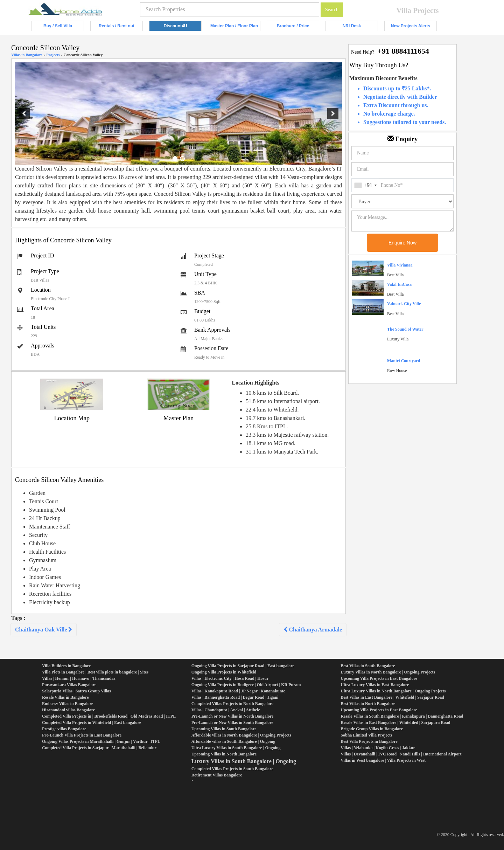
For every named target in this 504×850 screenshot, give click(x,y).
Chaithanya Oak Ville (44, 630)
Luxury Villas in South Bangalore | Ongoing (244, 761)
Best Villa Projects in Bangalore (369, 741)
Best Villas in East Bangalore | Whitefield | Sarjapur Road (392, 697)
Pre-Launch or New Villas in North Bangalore (233, 716)
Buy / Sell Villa (64, 27)
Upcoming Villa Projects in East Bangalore (379, 678)
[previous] (24, 113)
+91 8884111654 (403, 51)
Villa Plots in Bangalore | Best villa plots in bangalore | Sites (95, 672)
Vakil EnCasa (399, 284)
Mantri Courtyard (404, 361)
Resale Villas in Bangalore (65, 697)
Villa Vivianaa (400, 265)
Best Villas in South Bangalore (368, 666)
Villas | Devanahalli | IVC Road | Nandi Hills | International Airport (401, 754)
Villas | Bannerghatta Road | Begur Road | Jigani (235, 697)
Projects (53, 55)
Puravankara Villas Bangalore (69, 685)
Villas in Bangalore (27, 55)
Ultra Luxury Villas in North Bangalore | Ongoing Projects (393, 691)
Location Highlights (255, 383)
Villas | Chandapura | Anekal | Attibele (226, 710)
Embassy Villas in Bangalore (68, 704)
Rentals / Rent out (121, 27)
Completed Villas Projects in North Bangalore (233, 704)
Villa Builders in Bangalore (66, 666)
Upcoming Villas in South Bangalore (224, 729)
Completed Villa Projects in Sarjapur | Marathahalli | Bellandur (99, 748)
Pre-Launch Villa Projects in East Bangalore (82, 735)
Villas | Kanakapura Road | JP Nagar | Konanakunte (238, 691)
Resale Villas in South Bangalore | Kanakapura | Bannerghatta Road (402, 716)
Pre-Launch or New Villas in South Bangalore (232, 723)
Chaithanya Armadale (313, 630)
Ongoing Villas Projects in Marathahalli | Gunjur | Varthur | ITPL (101, 741)
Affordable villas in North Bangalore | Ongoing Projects (241, 735)
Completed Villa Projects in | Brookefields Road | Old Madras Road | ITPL (109, 716)
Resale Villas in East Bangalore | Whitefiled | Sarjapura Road (395, 723)
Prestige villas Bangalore (64, 729)
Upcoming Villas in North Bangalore (224, 754)
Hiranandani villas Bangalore (68, 710)
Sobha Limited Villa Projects (366, 735)
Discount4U (183, 27)
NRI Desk (360, 27)
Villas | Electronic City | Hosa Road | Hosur (230, 678)
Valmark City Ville (404, 304)
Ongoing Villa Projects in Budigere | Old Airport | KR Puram (246, 685)
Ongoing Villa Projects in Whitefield (224, 672)
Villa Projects (418, 11)
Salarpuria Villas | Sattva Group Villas (76, 691)
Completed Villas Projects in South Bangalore (232, 769)
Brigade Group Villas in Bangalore (372, 729)
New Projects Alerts (414, 27)
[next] (333, 113)
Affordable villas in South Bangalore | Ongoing (233, 741)
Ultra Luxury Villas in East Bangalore (375, 685)
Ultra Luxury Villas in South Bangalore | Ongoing (236, 748)
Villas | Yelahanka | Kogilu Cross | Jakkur (378, 748)
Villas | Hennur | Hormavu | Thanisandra (79, 678)
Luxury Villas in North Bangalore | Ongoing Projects (388, 672)
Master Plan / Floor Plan (235, 27)
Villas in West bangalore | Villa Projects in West (383, 760)
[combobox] (365, 185)
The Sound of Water (405, 329)
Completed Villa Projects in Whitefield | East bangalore (92, 723)
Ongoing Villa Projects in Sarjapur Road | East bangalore (243, 666)
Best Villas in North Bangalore (368, 704)
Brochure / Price (298, 27)
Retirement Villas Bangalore (217, 775)
